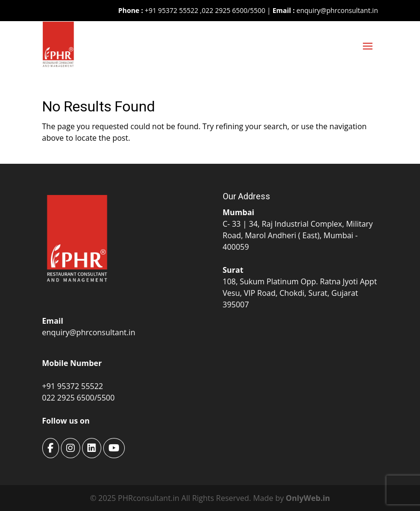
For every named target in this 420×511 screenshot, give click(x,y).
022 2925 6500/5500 (233, 10)
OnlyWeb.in (308, 498)
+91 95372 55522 (171, 10)
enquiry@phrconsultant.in (337, 10)
